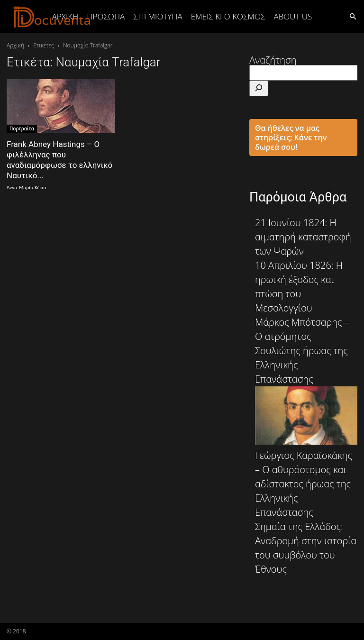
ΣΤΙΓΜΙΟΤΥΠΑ (158, 16)
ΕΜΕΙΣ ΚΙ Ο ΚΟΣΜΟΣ (228, 16)
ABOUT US (293, 16)
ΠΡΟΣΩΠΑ (106, 16)
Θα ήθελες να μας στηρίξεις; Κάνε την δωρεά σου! (291, 137)
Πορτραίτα (22, 128)
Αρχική (65, 16)
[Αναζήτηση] (259, 88)
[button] (353, 16)
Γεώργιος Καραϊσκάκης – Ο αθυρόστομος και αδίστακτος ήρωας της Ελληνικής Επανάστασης (304, 484)
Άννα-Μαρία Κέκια (27, 187)
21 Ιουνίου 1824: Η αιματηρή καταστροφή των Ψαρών (303, 237)
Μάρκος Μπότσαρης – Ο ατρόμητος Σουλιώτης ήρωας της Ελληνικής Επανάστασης (306, 380)
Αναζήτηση (273, 60)
